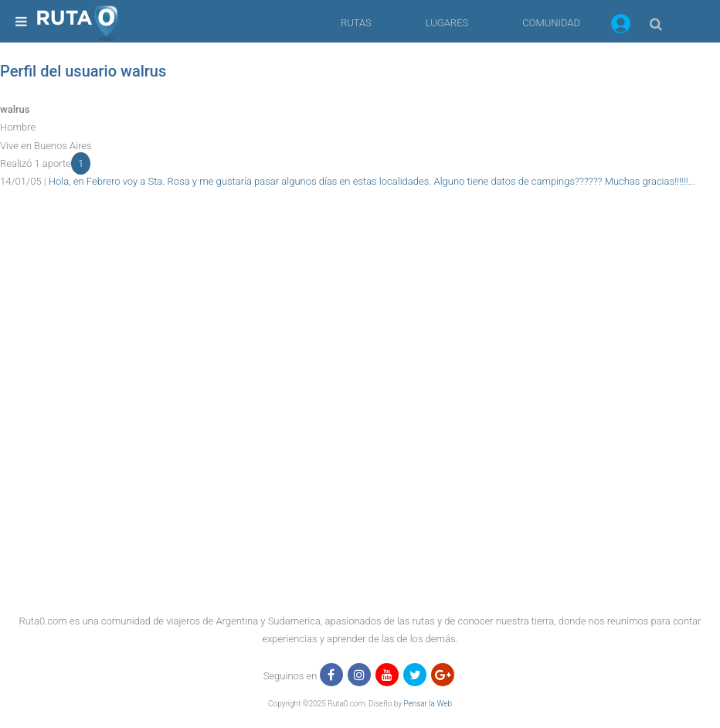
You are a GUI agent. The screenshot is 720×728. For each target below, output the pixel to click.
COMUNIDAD (551, 23)
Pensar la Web (428, 704)
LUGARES (447, 23)
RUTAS (356, 23)
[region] (360, 226)
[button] (621, 26)
